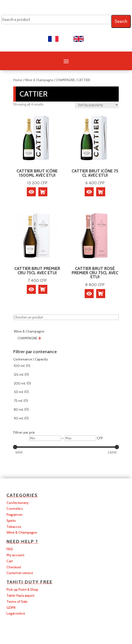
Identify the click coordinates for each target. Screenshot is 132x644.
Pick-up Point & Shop (22, 589)
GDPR (11, 608)
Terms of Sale (17, 602)
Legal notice (16, 613)
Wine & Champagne (39, 80)
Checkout (14, 567)
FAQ (10, 549)
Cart (10, 561)
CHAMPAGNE (65, 80)
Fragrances (15, 515)
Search (121, 21)
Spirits (11, 521)
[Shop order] (97, 105)
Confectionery (18, 503)
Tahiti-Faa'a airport (20, 595)
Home (18, 80)
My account (15, 555)
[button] (43, 192)
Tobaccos (14, 527)
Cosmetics (15, 509)
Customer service (20, 573)
